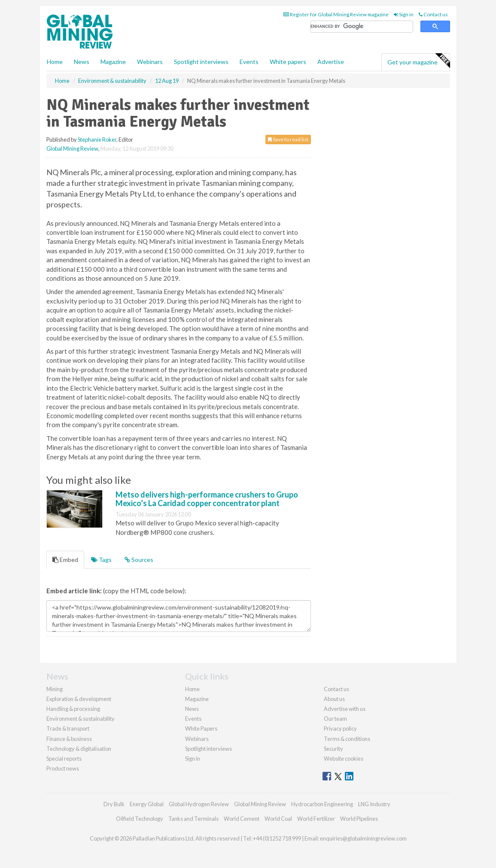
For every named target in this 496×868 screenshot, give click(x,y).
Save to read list (288, 139)
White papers (288, 62)
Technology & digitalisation (79, 749)
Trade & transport (68, 728)
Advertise (331, 62)
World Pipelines (359, 819)
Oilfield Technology (140, 819)
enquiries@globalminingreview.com (363, 838)
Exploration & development (79, 699)
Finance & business (69, 739)
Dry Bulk (114, 804)
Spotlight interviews (201, 62)
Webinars (150, 62)
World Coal (278, 819)
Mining (55, 689)
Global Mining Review (72, 149)
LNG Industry (374, 804)
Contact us (433, 14)
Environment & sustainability (81, 719)
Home (55, 62)
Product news (63, 768)
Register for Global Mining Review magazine (336, 14)
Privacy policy (340, 728)
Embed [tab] (65, 560)
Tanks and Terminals (193, 819)
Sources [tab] (139, 560)
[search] (362, 27)
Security (333, 749)
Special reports (64, 759)
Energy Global (147, 804)
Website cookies (344, 759)
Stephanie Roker (97, 140)
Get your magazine (418, 61)
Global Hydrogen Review (199, 804)
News (192, 709)
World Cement (242, 819)
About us (334, 699)
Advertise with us (345, 709)
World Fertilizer (316, 819)
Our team (335, 719)
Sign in (404, 14)
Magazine (113, 62)
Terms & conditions (347, 739)
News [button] (82, 62)
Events (249, 62)
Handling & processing (73, 709)
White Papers (201, 728)
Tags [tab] (101, 560)
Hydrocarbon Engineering (322, 804)
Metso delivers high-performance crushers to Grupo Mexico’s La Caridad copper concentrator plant (207, 499)
